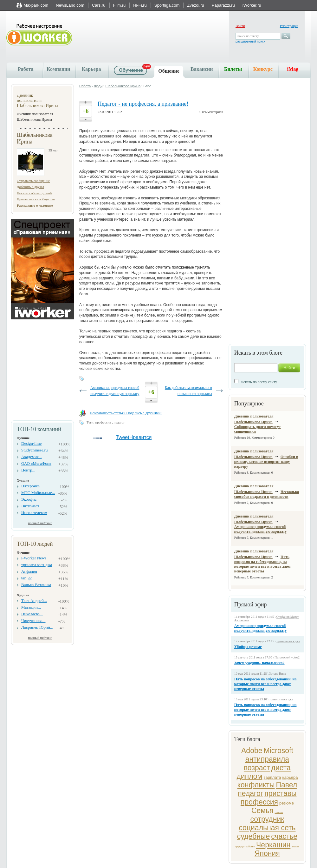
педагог (250, 793)
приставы (280, 793)
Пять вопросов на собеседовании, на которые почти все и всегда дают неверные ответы (263, 564)
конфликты (256, 785)
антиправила (267, 759)
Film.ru (120, 5)
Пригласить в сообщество (36, 199)
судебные (253, 836)
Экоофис (29, 499)
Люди (98, 86)
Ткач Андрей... (34, 601)
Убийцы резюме (248, 647)
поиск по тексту (248, 36)
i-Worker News (34, 558)
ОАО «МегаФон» (36, 463)
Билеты (233, 69)
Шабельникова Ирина (123, 86)
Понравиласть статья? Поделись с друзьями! (126, 413)
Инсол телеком (34, 513)
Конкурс (263, 69)
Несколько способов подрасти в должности (267, 494)
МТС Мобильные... (38, 493)
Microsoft (278, 751)
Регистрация (289, 26)
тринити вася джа (37, 565)
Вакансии (202, 69)
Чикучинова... (33, 621)
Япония (267, 853)
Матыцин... (31, 607)
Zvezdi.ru (195, 5)
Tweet (123, 437)
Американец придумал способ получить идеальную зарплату (261, 529)
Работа (26, 69)
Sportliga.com (167, 5)
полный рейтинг (40, 523)
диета (281, 768)
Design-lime (31, 443)
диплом (249, 776)
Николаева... (32, 614)
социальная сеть (267, 828)
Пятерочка (30, 486)
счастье (284, 836)
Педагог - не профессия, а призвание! (143, 104)
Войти (240, 26)
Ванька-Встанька (36, 585)
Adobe (252, 751)
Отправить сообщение (33, 181)
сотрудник (267, 819)
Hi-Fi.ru (140, 5)
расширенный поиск (250, 41)
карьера (290, 777)
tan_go (27, 578)
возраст (257, 768)
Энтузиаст (30, 506)
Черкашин (273, 845)
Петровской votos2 (287, 657)
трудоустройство (245, 847)
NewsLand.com (70, 5)
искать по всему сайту (259, 382)
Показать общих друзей (34, 193)
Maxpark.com (36, 5)
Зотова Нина (278, 674)
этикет (295, 847)
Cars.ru (99, 5)
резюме (287, 803)
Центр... (28, 470)
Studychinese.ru (34, 450)
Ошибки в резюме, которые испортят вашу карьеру (266, 462)
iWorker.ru (252, 5)
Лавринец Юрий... (37, 627)
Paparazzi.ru (223, 5)
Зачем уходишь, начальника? (259, 663)
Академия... (32, 457)
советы (279, 812)
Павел (286, 785)
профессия (259, 802)
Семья (262, 811)
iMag (293, 69)
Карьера (91, 69)
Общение (169, 71)
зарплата (272, 777)
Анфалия (29, 571)
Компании (58, 69)
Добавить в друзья (30, 187)
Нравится (141, 437)
